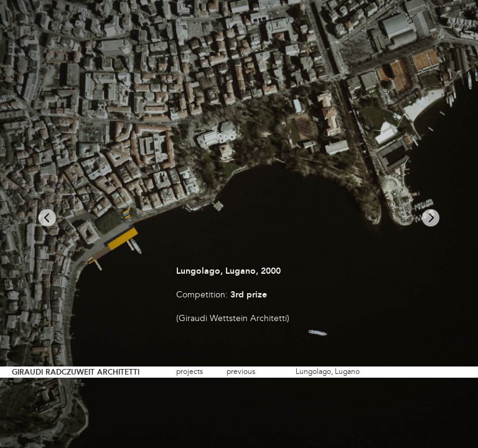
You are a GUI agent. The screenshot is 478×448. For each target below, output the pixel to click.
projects (190, 372)
